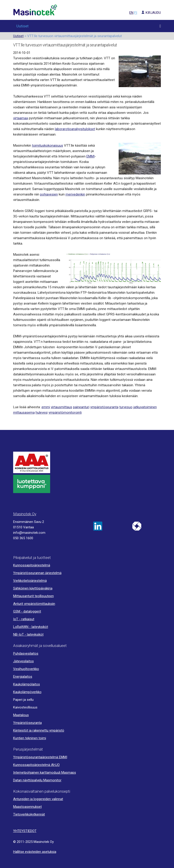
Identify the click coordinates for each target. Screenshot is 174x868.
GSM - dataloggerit (27, 611)
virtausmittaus (61, 407)
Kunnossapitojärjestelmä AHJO (36, 765)
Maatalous (21, 715)
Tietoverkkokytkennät (29, 814)
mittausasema (24, 413)
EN (131, 13)
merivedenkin (75, 194)
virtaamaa (21, 118)
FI (136, 13)
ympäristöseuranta (104, 407)
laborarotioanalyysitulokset (75, 129)
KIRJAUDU (149, 13)
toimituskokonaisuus (48, 145)
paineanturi (81, 407)
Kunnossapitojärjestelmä (32, 565)
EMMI (91, 156)
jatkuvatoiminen (145, 407)
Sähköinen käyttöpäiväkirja (33, 588)
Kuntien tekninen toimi (30, 738)
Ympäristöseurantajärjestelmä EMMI (40, 757)
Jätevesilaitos (23, 661)
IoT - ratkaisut (24, 619)
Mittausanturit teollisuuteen (33, 596)
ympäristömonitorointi (65, 413)
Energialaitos (23, 677)
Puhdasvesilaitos (26, 653)
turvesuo (126, 407)
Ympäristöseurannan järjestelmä (37, 573)
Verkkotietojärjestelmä (30, 581)
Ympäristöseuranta (27, 723)
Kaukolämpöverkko (27, 692)
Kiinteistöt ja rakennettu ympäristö (39, 730)
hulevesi (42, 413)
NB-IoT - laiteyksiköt (28, 634)
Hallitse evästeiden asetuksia (35, 852)
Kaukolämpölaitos (27, 684)
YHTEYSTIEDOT (25, 831)
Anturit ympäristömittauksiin (34, 604)
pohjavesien (49, 194)
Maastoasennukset (27, 807)
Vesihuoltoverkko (26, 669)
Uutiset (22, 26)
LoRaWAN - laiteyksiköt (31, 627)
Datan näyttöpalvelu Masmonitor (37, 780)
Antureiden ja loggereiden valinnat (38, 799)
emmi (46, 407)
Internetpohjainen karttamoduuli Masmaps (45, 773)
